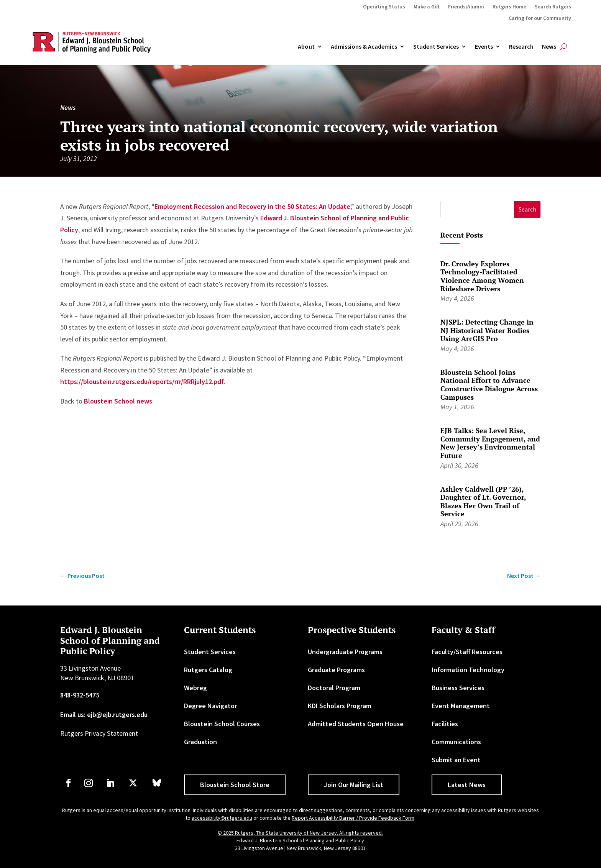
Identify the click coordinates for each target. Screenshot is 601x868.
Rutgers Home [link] (509, 7)
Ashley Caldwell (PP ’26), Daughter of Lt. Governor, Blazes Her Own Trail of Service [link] (483, 501)
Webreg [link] (195, 688)
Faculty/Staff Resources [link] (467, 652)
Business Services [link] (458, 688)
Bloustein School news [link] (118, 401)
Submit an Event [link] (456, 760)
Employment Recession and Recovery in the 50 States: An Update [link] (252, 206)
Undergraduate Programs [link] (345, 652)
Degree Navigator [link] (210, 706)
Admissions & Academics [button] (364, 47)
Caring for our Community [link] (540, 18)
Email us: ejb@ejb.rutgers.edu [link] (104, 715)
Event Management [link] (461, 706)
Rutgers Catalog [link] (208, 670)
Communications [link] (456, 742)
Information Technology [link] (468, 670)
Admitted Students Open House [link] (356, 724)
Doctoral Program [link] (334, 688)
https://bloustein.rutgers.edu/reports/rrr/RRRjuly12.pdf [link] (142, 381)
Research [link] (521, 47)
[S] (477, 209)
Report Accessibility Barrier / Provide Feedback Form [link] (353, 818)
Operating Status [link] (384, 7)
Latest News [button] (467, 785)
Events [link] (484, 47)
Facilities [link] (445, 724)
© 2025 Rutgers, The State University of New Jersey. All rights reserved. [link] (300, 833)
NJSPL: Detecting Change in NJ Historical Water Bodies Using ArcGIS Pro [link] (487, 330)
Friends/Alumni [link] (466, 7)
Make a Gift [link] (427, 7)
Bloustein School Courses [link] (222, 724)
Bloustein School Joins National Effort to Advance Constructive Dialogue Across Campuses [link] (489, 385)
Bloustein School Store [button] (235, 785)
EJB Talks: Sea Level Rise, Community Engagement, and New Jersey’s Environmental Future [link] (490, 443)
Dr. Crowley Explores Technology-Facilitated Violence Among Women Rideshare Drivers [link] (482, 276)
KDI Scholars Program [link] (340, 706)
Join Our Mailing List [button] (354, 785)
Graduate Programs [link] (336, 670)
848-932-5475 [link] (80, 695)
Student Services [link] (436, 47)
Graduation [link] (200, 742)
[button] (527, 209)
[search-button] (564, 47)
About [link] (306, 47)
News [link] (549, 47)
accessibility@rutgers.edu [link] (222, 818)
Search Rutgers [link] (553, 7)
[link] (82, 576)
